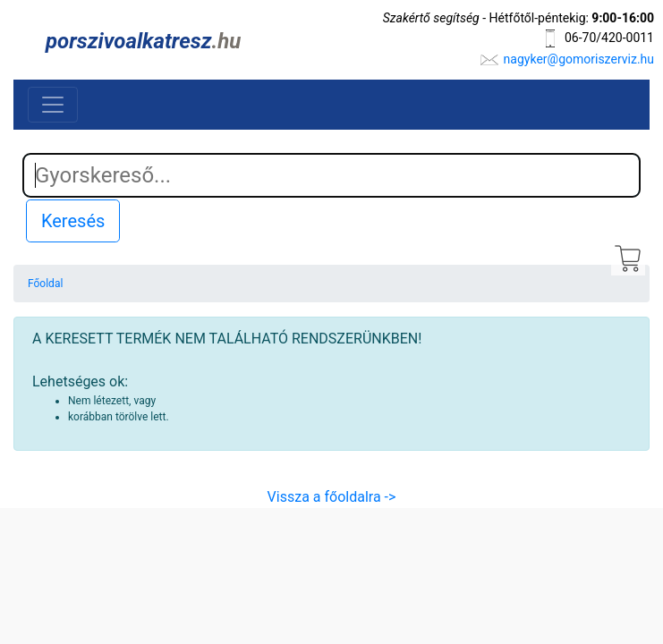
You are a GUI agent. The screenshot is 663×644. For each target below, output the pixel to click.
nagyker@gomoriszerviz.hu (579, 59)
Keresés (73, 221)
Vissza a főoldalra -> (332, 497)
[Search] (331, 175)
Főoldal (45, 284)
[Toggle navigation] (53, 105)
